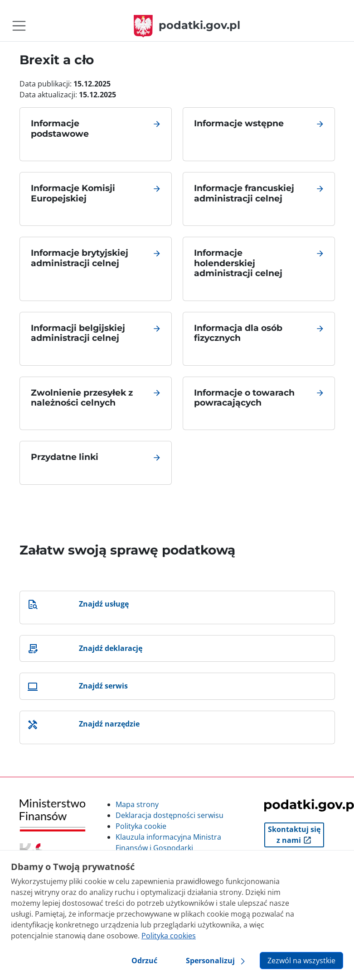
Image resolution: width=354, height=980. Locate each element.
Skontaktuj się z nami (294, 835)
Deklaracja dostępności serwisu (170, 815)
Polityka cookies (169, 936)
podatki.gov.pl (187, 25)
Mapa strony (137, 804)
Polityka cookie (141, 826)
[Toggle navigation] (19, 26)
